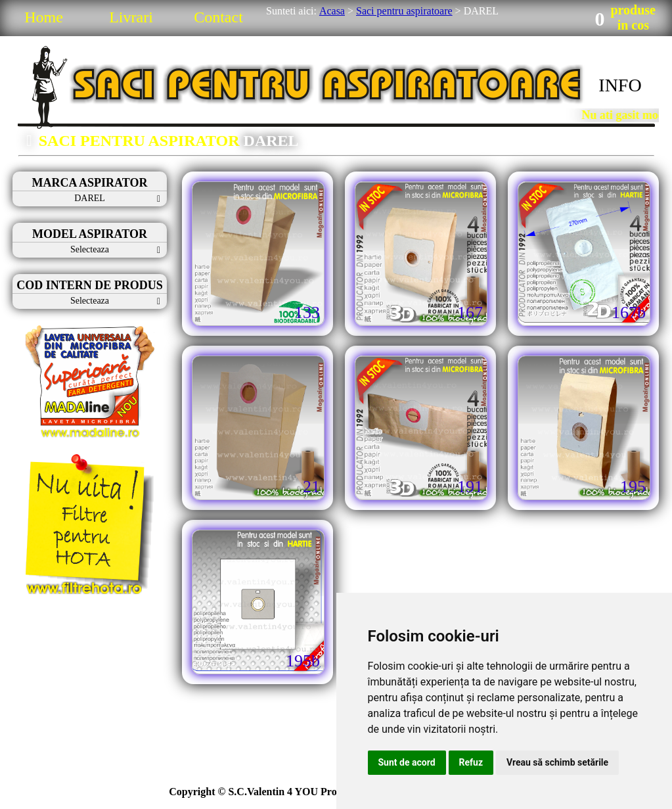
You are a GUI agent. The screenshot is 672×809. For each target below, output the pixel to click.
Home (44, 17)
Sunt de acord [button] (407, 762)
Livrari (131, 17)
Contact (218, 17)
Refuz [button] (471, 762)
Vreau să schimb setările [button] (557, 762)
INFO (620, 85)
